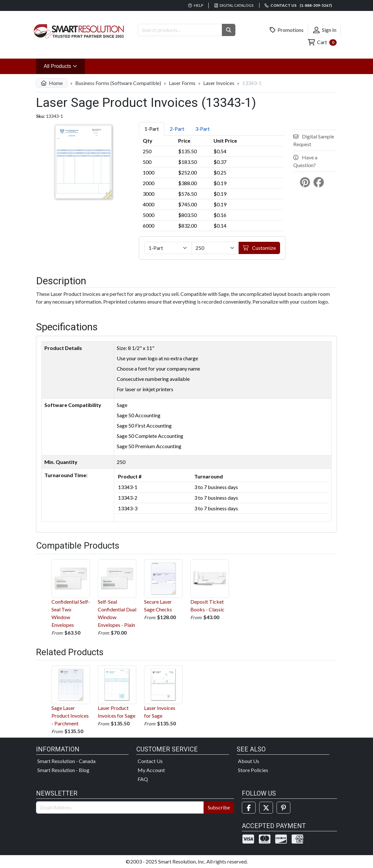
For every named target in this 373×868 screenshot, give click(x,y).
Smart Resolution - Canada (66, 761)
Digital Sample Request (314, 140)
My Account (151, 770)
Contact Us (150, 761)
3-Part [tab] (202, 129)
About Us (249, 761)
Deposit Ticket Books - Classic (210, 586)
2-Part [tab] (177, 129)
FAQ (143, 779)
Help (196, 5)
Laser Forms (182, 83)
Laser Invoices (219, 83)
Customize (259, 248)
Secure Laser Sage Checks (163, 586)
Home (52, 83)
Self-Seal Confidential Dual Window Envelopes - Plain (117, 594)
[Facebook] (249, 808)
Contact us (298, 5)
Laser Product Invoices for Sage (117, 692)
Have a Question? (305, 161)
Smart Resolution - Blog (63, 770)
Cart (322, 42)
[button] (229, 30)
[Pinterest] (283, 808)
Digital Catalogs (234, 5)
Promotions (287, 30)
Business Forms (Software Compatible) (118, 83)
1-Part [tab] (152, 129)
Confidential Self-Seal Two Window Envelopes (71, 594)
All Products (64, 66)
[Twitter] (266, 808)
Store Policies (253, 770)
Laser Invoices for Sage (163, 692)
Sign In (325, 30)
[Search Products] (180, 30)
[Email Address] (120, 807)
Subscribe (219, 807)
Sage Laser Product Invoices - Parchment (71, 696)
